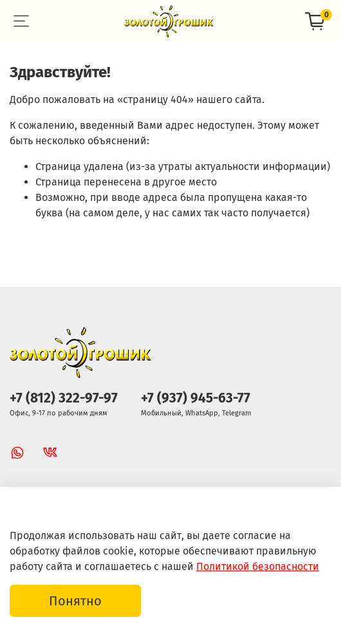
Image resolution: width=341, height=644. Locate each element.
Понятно (75, 601)
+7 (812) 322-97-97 (64, 398)
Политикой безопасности (258, 566)
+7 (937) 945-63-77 (196, 398)
